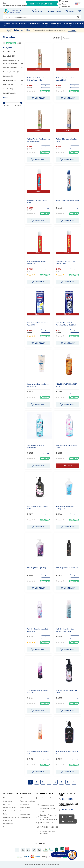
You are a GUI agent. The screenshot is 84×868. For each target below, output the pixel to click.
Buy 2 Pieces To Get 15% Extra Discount (11, 62)
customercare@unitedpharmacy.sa (14, 5)
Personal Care (10, 80)
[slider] (4, 103)
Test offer (8, 89)
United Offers (9, 93)
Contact (23, 811)
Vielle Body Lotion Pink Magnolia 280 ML (66, 691)
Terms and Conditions (27, 801)
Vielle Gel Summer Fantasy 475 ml (35, 446)
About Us (6, 804)
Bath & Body (9, 56)
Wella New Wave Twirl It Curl (65, 263)
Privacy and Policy (10, 808)
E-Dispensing (25, 804)
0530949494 (68, 810)
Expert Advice (8, 824)
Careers (65, 4)
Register (59, 11)
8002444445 (68, 799)
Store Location (25, 808)
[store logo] (13, 11)
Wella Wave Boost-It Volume (36, 263)
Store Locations (65, 7)
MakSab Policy (25, 817)
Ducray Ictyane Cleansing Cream (38, 385)
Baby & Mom (9, 52)
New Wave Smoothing (37, 201)
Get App (65, 1)
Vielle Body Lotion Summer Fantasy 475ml (65, 508)
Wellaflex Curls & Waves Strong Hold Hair (37, 79)
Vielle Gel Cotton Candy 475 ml (66, 446)
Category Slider (10, 68)
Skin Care (8, 85)
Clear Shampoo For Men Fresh (37, 324)
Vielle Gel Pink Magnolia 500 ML (37, 508)
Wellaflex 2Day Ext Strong (67, 140)
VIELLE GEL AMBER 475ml (66, 385)
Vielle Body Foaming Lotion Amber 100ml (38, 753)
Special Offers (25, 814)
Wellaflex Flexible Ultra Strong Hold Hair (38, 140)
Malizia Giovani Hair (67, 200)
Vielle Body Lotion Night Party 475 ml (38, 569)
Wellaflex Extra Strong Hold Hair (66, 79)
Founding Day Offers (12, 72)
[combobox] (42, 17)
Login (52, 11)
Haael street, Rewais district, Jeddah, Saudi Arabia (48, 808)
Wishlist (71, 11)
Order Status (8, 801)
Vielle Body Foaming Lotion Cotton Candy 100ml (38, 630)
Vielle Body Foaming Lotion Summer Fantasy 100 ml (65, 630)
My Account (7, 798)
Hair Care (8, 76)
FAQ (21, 798)
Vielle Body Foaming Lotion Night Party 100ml (38, 691)
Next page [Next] (74, 782)
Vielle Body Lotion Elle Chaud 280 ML (67, 569)
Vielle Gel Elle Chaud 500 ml (67, 753)
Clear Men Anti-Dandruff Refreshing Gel (66, 324)
